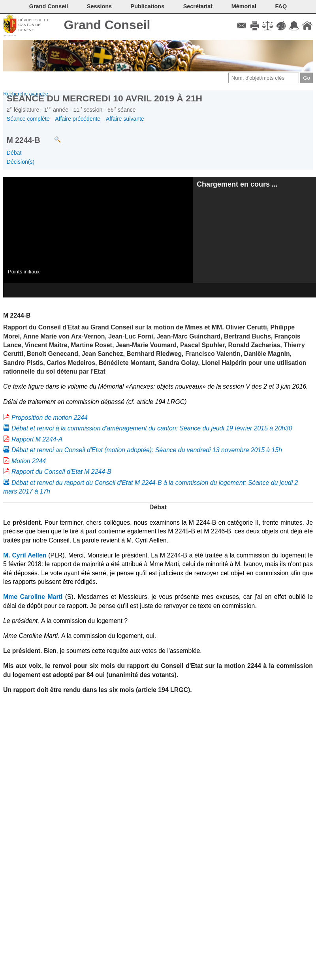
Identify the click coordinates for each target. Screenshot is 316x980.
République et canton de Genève (33, 25)
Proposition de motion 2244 (50, 418)
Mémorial (244, 6)
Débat (14, 153)
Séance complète (28, 119)
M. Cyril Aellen (25, 555)
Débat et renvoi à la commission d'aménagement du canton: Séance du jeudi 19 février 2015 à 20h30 (152, 428)
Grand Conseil (107, 25)
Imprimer (255, 26)
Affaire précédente (78, 119)
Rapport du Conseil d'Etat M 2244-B (61, 472)
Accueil (307, 26)
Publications (148, 6)
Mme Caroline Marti (33, 597)
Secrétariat (198, 6)
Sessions (99, 6)
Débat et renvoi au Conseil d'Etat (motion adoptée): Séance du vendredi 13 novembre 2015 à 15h (147, 450)
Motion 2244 (29, 461)
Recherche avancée (26, 94)
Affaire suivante (125, 119)
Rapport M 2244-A (37, 439)
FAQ (281, 6)
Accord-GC (294, 26)
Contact (242, 26)
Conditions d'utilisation (268, 26)
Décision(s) (21, 162)
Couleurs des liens (281, 26)
